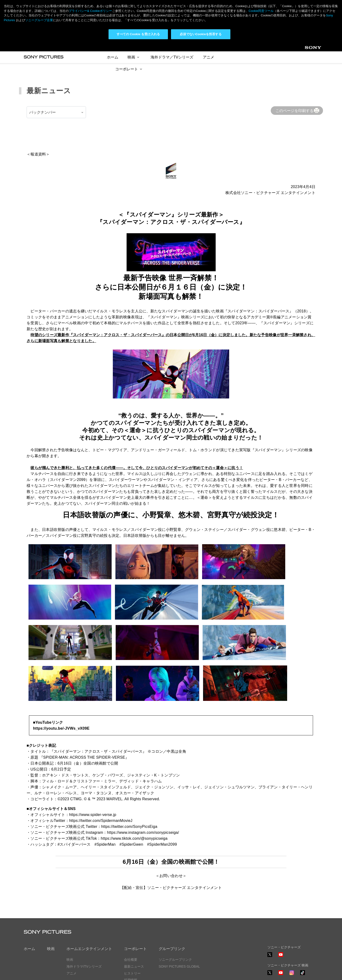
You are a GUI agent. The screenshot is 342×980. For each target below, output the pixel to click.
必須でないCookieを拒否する (201, 34)
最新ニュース (134, 923)
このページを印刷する (294, 68)
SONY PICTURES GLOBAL (179, 923)
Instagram (292, 932)
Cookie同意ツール (99, 972)
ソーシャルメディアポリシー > (290, 958)
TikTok (303, 932)
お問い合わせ (134, 944)
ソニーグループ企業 (39, 20)
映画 (51, 906)
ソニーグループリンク (175, 917)
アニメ (71, 930)
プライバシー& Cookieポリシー (90, 11)
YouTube (281, 914)
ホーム (29, 906)
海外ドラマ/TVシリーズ (84, 923)
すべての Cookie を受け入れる (138, 34)
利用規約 (71, 972)
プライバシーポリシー (40, 972)
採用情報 (131, 937)
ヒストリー (132, 930)
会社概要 (131, 917)
